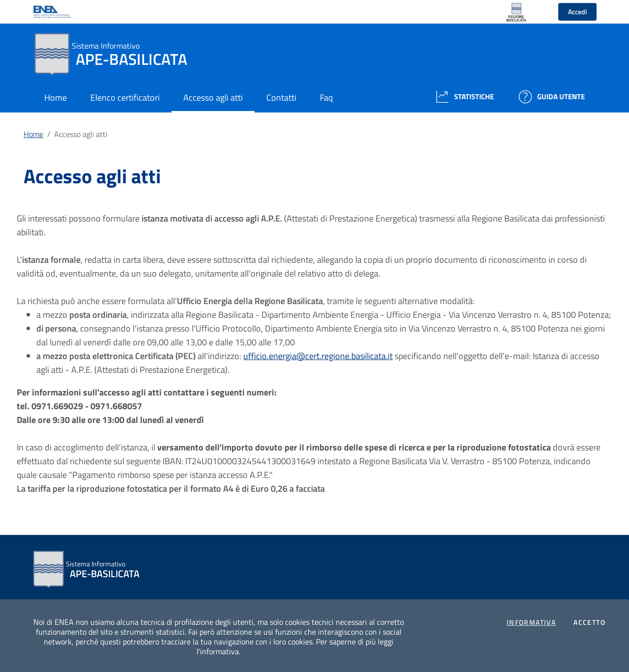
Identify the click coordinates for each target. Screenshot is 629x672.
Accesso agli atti (81, 134)
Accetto (589, 622)
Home (33, 134)
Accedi (577, 12)
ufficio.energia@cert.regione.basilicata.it (318, 356)
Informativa (531, 622)
